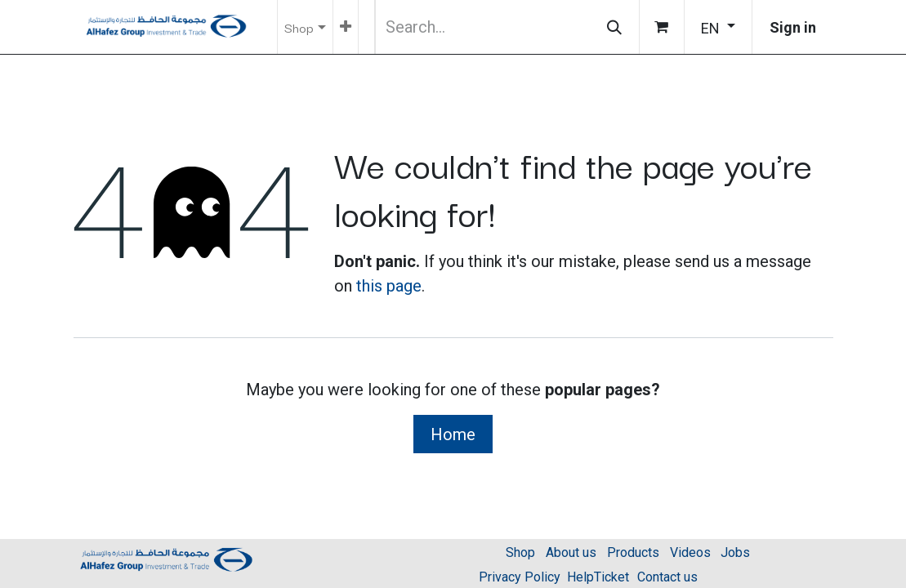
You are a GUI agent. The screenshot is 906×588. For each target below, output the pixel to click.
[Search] (614, 27)
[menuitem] (346, 27)
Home (453, 434)
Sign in (793, 27)
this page (389, 286)
